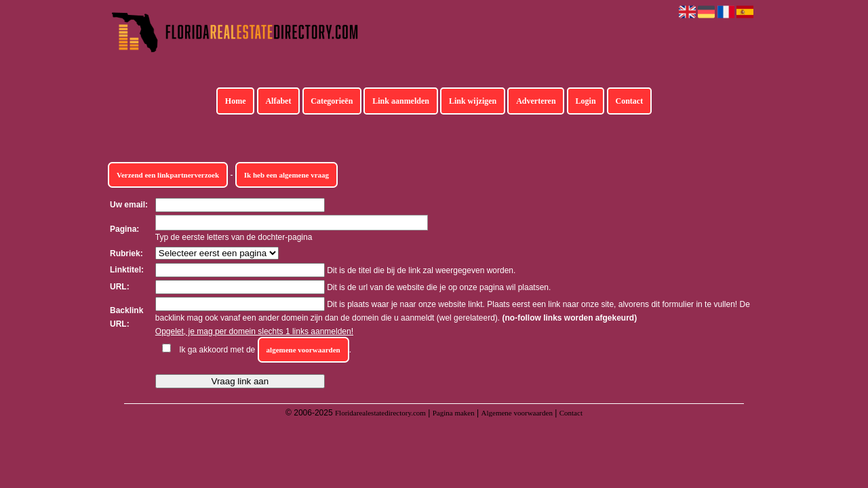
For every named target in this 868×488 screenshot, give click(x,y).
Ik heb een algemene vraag (287, 175)
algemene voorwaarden (303, 350)
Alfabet (278, 101)
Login (586, 101)
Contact (630, 101)
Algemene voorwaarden (517, 413)
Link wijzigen (473, 101)
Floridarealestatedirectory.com (380, 413)
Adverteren (536, 101)
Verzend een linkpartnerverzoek (168, 175)
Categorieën (332, 101)
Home (236, 101)
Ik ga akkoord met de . (265, 350)
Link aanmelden (401, 101)
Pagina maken (454, 413)
